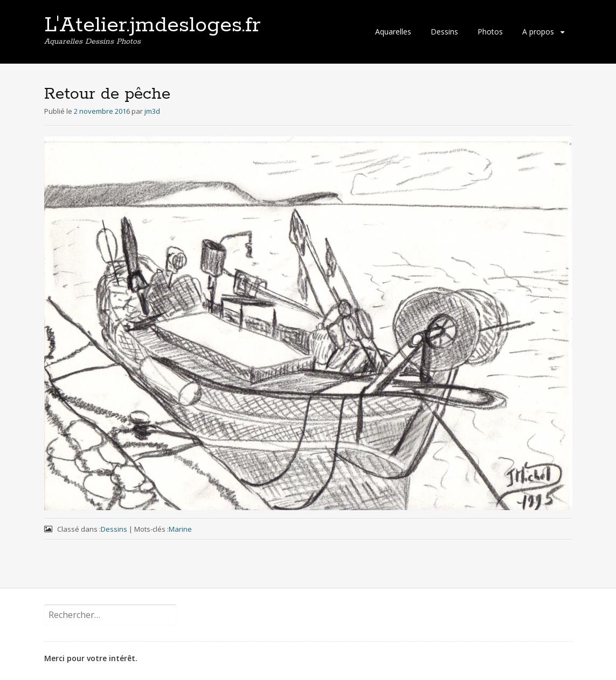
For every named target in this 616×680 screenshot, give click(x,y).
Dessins (444, 32)
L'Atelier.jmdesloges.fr (153, 25)
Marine (180, 529)
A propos (538, 32)
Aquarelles (393, 32)
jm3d (152, 111)
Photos (490, 32)
